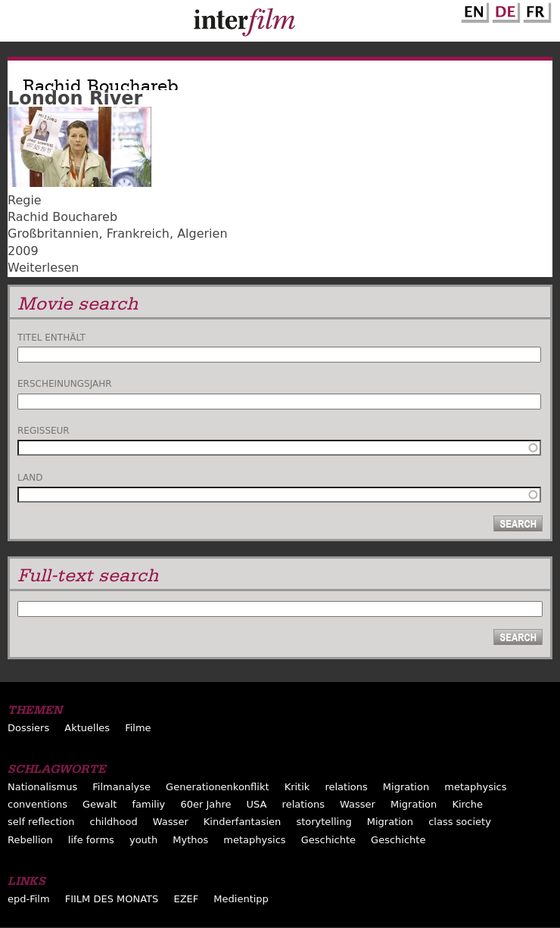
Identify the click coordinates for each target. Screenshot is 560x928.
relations (346, 787)
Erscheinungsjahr (65, 384)
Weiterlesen (43, 268)
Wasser (358, 804)
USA (257, 804)
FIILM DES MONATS (112, 899)
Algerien (202, 234)
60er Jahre (205, 804)
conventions (37, 804)
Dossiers (28, 728)
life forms (91, 840)
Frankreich (138, 234)
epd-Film (29, 899)
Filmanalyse (121, 787)
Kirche (467, 804)
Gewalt (100, 804)
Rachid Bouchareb (62, 217)
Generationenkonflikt (217, 787)
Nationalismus (42, 787)
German (504, 10)
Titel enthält (51, 338)
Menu (19, 24)
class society (460, 822)
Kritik (297, 787)
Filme (138, 728)
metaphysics (475, 787)
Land (30, 478)
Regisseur (44, 431)
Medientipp (241, 899)
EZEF (186, 899)
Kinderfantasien (242, 822)
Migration (406, 787)
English (473, 10)
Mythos (190, 840)
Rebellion (30, 840)
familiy (149, 804)
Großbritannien (53, 234)
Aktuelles (87, 728)
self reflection (41, 822)
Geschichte (328, 840)
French (535, 10)
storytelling (324, 822)
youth (143, 840)
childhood (113, 822)
